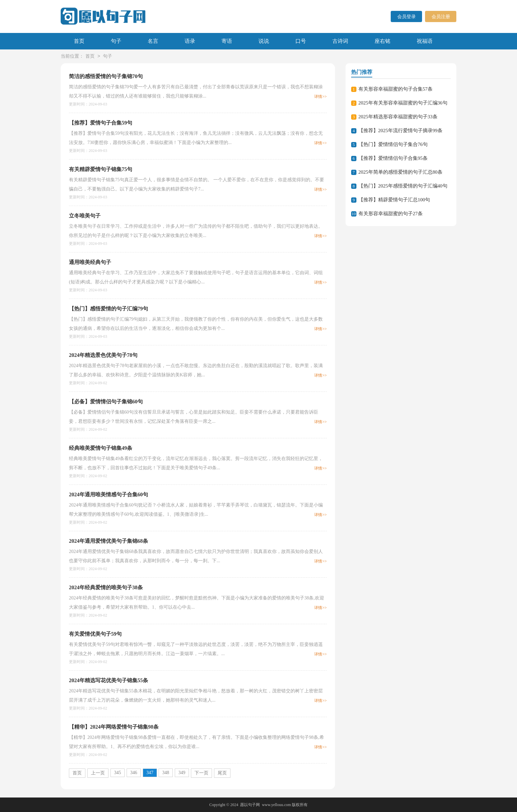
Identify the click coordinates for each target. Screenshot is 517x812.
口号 (301, 41)
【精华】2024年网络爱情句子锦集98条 (114, 727)
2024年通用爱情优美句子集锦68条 (108, 541)
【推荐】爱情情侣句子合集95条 (393, 158)
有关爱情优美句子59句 (95, 634)
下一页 (201, 773)
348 (166, 773)
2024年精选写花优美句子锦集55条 (108, 680)
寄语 (227, 41)
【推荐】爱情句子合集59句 (101, 123)
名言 (153, 41)
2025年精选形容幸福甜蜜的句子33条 (398, 117)
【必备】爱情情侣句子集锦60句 (106, 402)
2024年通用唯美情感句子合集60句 (108, 494)
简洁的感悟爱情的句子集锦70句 (106, 76)
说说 (264, 41)
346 (134, 773)
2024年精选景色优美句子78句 (103, 355)
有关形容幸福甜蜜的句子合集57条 (395, 89)
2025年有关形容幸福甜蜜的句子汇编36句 (403, 103)
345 (118, 773)
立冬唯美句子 (85, 216)
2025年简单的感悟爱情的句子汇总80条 (400, 172)
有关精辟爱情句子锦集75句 (101, 169)
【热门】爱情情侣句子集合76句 (393, 144)
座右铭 (382, 41)
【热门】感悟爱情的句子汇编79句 (108, 309)
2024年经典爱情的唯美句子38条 (106, 587)
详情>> (320, 97)
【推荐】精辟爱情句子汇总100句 (394, 200)
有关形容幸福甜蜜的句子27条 (391, 214)
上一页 (98, 773)
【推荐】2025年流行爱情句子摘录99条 (400, 130)
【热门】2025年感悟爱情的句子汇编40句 (403, 186)
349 (182, 773)
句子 (116, 41)
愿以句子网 (250, 805)
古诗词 (340, 41)
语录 (190, 41)
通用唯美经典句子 (90, 262)
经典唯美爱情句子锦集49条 (101, 448)
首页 (79, 41)
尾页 (222, 773)
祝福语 (425, 41)
